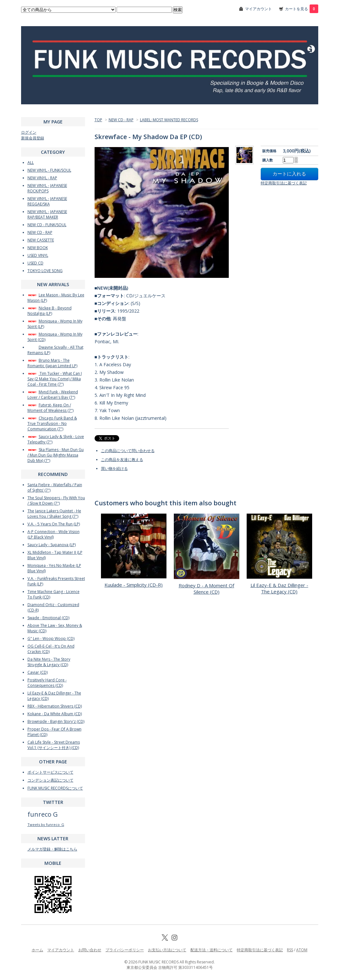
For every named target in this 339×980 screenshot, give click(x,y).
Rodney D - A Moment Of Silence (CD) (206, 589)
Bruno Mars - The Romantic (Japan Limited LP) (52, 363)
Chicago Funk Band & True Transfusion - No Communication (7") (52, 423)
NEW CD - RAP (121, 120)
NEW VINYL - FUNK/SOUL (49, 170)
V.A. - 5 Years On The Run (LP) (54, 524)
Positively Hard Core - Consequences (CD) (47, 683)
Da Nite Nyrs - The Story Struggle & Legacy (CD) (49, 662)
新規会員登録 (33, 138)
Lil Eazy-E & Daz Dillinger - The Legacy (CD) (279, 588)
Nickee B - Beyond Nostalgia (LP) (50, 311)
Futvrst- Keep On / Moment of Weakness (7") (50, 408)
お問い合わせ (90, 950)
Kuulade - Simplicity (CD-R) (134, 585)
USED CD (35, 263)
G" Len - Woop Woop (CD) (51, 638)
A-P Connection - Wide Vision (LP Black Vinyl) (54, 534)
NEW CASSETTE (41, 240)
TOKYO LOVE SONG (45, 271)
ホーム (37, 950)
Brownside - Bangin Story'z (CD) (56, 721)
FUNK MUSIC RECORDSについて (55, 788)
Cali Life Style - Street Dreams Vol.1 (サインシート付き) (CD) (54, 745)
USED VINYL (38, 255)
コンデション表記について (50, 780)
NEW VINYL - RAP (42, 178)
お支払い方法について (167, 950)
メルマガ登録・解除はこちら (52, 849)
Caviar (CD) (38, 672)
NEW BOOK (38, 248)
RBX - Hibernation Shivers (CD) (55, 706)
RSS (290, 950)
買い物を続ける (114, 468)
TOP (98, 120)
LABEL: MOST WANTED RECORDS (169, 120)
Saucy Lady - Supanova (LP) (52, 545)
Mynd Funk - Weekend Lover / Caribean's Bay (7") (53, 395)
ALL (31, 163)
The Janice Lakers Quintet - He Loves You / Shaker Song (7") (54, 514)
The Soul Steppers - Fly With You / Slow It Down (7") (56, 501)
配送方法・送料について (212, 950)
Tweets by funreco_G (46, 824)
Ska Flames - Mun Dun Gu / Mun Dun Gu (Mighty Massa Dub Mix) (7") (56, 455)
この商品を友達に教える (122, 460)
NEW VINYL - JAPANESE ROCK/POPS (47, 188)
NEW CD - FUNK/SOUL (47, 225)
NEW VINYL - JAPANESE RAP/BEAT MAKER (47, 214)
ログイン (29, 132)
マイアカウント (258, 9)
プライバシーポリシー (125, 950)
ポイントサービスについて (50, 772)
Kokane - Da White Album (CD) (55, 714)
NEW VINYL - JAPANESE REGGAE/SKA (47, 201)
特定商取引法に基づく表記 (284, 183)
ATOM (302, 950)
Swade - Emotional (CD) (48, 618)
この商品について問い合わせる (128, 451)
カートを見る (302, 9)
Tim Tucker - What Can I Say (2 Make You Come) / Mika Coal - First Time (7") (55, 379)
